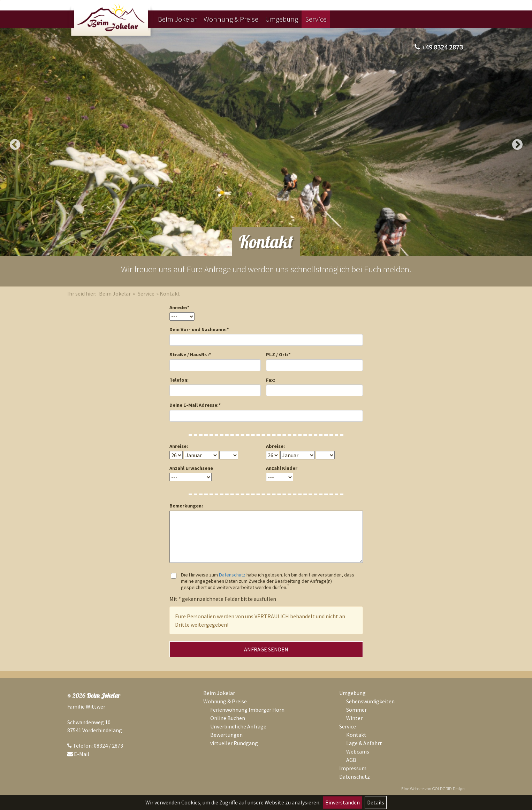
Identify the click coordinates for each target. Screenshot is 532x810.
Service (316, 19)
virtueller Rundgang (234, 743)
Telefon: (179, 380)
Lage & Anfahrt (364, 743)
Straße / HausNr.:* (190, 354)
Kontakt (356, 735)
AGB (351, 760)
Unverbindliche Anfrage (238, 726)
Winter (354, 718)
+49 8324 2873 (439, 47)
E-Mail (82, 754)
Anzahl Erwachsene (191, 468)
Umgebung (282, 19)
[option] (266, 142)
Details (376, 802)
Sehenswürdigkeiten (370, 701)
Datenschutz (232, 575)
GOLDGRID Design (449, 788)
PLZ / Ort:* (278, 354)
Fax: (271, 380)
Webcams (358, 751)
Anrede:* (180, 307)
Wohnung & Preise (231, 19)
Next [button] (517, 144)
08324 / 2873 (108, 746)
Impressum (353, 768)
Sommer (356, 710)
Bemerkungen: (186, 506)
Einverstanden (343, 802)
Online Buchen (228, 718)
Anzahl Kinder (282, 468)
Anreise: (179, 446)
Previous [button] (15, 144)
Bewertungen (226, 735)
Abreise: (275, 446)
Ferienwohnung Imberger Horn (247, 710)
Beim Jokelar (177, 19)
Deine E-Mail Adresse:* (195, 405)
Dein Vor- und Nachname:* (199, 329)
